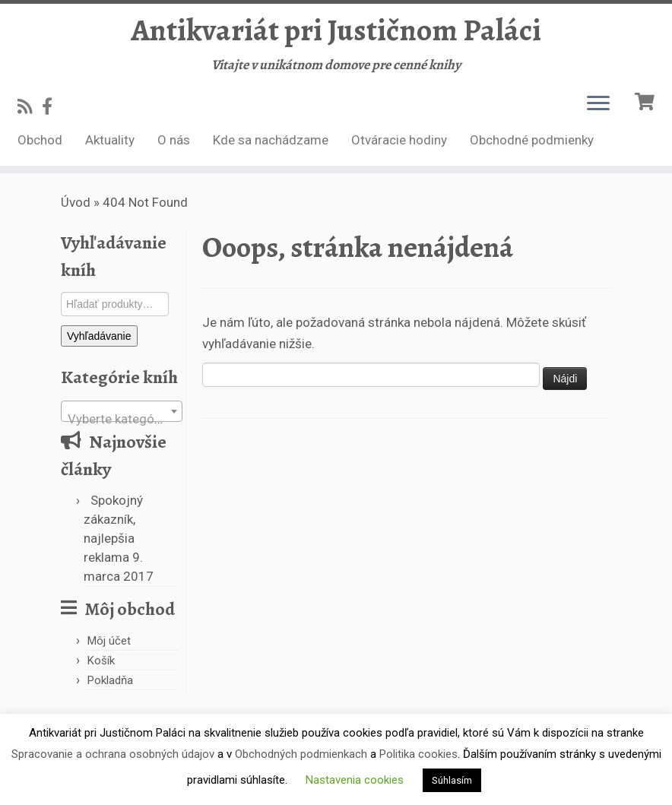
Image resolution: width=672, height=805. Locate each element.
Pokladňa (110, 680)
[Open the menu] (598, 104)
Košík (101, 661)
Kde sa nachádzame (271, 140)
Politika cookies (418, 754)
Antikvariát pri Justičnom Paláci (336, 30)
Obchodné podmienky (532, 140)
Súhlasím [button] (452, 780)
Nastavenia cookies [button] (355, 780)
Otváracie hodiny (399, 140)
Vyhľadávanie (99, 336)
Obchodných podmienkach (301, 754)
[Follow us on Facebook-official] (52, 106)
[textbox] (122, 418)
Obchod (40, 140)
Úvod (76, 202)
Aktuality (110, 140)
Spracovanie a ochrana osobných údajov (113, 754)
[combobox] (122, 411)
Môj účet (109, 641)
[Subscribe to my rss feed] (30, 106)
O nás (174, 140)
